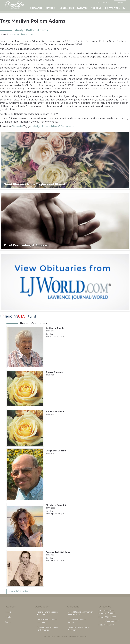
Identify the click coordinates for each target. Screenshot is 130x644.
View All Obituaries (18, 591)
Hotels (8, 617)
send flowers (120, 2)
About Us (96, 8)
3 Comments (66, 126)
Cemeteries (10, 622)
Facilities (82, 8)
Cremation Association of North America (47, 629)
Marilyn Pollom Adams (31, 30)
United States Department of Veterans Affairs (80, 613)
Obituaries (36, 8)
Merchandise (67, 8)
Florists (8, 612)
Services (50, 8)
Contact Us (111, 8)
